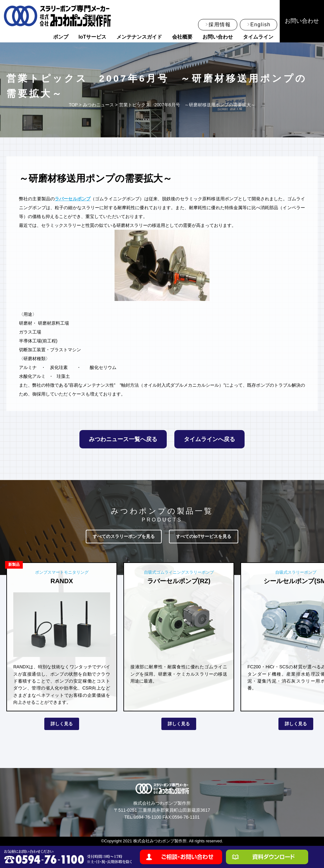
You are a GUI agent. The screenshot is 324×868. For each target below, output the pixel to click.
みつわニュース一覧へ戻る (123, 439)
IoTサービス (92, 37)
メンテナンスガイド (139, 37)
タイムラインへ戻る (209, 439)
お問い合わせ (218, 37)
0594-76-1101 (186, 817)
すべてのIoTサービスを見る (204, 536)
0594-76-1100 (147, 817)
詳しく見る (62, 724)
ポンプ (61, 37)
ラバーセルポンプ (73, 199)
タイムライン (258, 37)
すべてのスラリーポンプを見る (124, 536)
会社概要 (182, 37)
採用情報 (220, 25)
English (260, 25)
